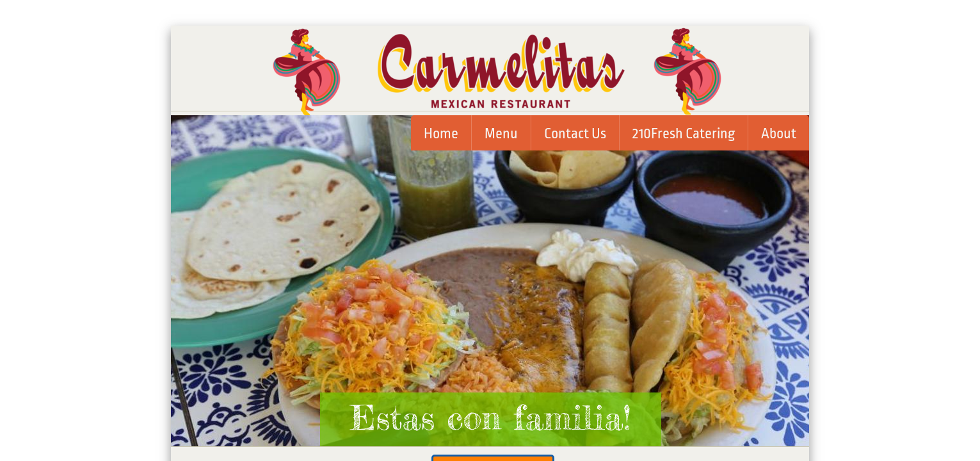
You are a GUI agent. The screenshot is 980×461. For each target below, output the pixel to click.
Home (441, 134)
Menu (501, 134)
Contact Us (575, 134)
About (779, 134)
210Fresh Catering (684, 134)
